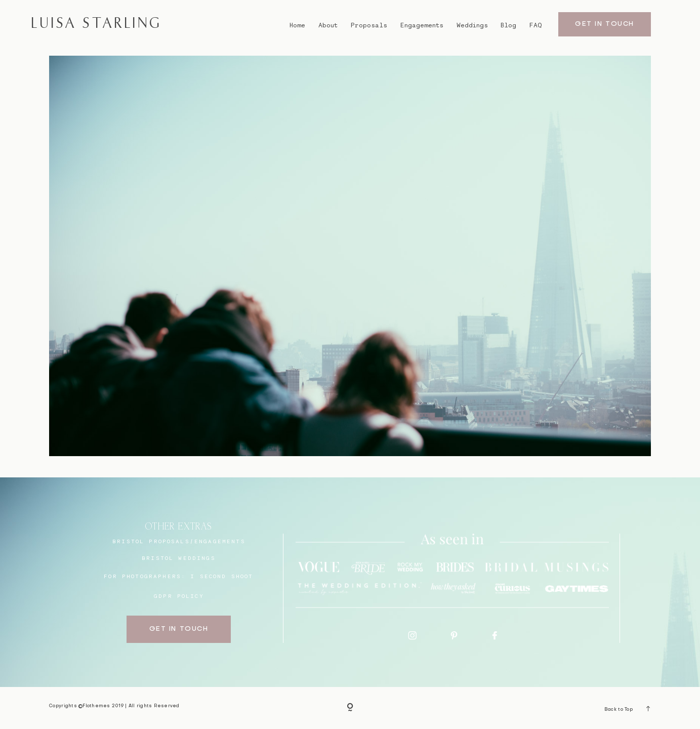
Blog (508, 25)
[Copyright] (350, 708)
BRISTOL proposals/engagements (179, 541)
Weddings (472, 25)
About (328, 25)
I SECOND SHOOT (222, 576)
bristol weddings (179, 558)
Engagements (422, 25)
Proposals (369, 25)
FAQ (536, 25)
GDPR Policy (179, 596)
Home (297, 25)
